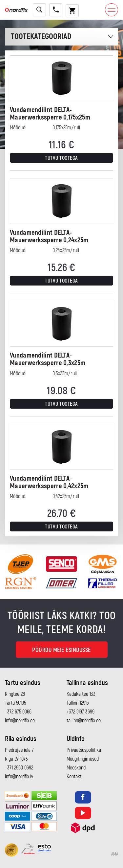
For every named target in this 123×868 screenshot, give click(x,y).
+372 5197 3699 (81, 712)
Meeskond (76, 768)
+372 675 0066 (18, 712)
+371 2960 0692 (19, 768)
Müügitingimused (83, 759)
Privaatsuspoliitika (84, 750)
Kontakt (74, 777)
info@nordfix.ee (20, 721)
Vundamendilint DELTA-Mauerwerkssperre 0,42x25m (49, 482)
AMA (115, 854)
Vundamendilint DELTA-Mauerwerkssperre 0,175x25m (50, 114)
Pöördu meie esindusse (61, 650)
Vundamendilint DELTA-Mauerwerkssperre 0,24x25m (49, 236)
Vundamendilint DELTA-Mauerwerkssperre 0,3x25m (48, 359)
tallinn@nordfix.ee (84, 721)
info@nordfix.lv (19, 777)
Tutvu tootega (61, 158)
